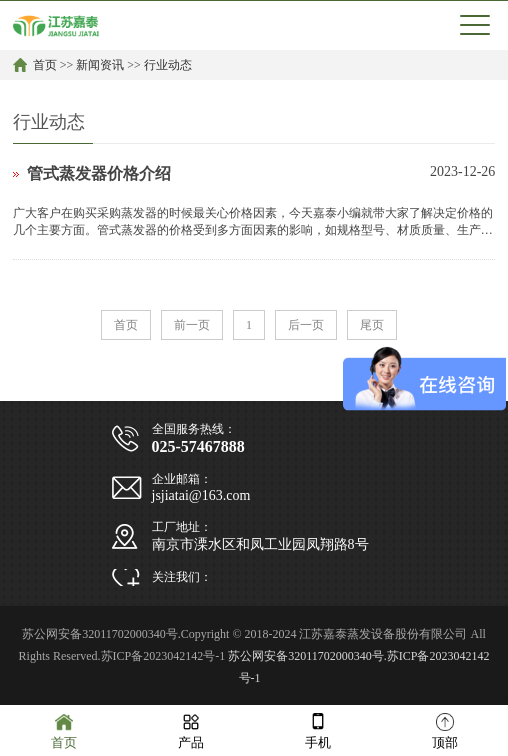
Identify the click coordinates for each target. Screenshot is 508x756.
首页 (45, 65)
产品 (191, 729)
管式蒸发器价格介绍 (99, 173)
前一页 (192, 325)
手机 (318, 729)
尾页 (372, 325)
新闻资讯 (100, 65)
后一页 (306, 325)
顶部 (445, 729)
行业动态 (168, 65)
